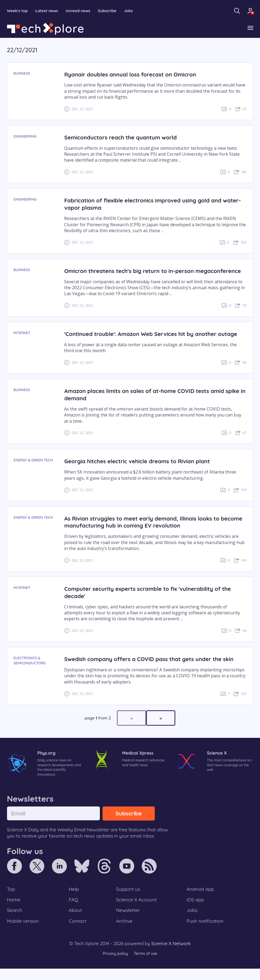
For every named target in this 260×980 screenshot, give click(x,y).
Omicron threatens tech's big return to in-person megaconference (132, 275)
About (76, 921)
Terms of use (146, 965)
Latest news (50, 11)
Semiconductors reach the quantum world (123, 138)
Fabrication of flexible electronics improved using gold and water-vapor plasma (147, 204)
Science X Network (171, 955)
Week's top (19, 11)
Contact (78, 932)
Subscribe (115, 11)
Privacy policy (115, 965)
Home (14, 910)
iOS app (195, 910)
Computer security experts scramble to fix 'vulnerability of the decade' (152, 600)
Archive (124, 932)
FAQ (74, 910)
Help (74, 898)
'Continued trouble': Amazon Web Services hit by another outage (155, 341)
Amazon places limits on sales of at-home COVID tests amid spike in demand (148, 402)
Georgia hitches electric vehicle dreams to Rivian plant (141, 469)
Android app (201, 898)
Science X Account (137, 910)
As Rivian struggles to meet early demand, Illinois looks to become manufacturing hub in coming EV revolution (146, 530)
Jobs (137, 11)
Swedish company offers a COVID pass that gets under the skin (153, 667)
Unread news (83, 11)
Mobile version (24, 932)
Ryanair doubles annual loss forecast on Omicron (134, 75)
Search (15, 921)
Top (11, 898)
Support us (128, 898)
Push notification (205, 932)
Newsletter (128, 921)
